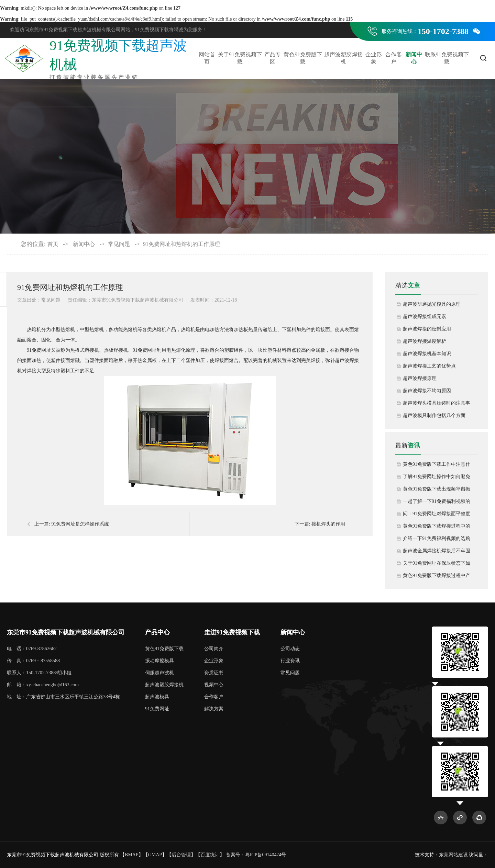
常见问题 (119, 244)
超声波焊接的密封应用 (427, 329)
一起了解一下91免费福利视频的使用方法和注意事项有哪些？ (437, 503)
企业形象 (374, 58)
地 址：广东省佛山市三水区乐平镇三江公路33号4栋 (63, 697)
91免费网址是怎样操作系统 (80, 524)
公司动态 (290, 649)
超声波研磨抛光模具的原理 (432, 304)
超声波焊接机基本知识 (427, 354)
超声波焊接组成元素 (425, 317)
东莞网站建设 (453, 855)
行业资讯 (290, 661)
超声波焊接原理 (420, 378)
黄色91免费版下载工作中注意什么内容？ (437, 466)
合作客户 (394, 58)
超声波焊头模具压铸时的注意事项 (437, 405)
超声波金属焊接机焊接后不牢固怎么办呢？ (437, 553)
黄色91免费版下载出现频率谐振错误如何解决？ (437, 491)
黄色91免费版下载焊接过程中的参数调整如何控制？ (437, 528)
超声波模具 (157, 697)
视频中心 (214, 685)
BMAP (132, 855)
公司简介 (214, 649)
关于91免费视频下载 (240, 58)
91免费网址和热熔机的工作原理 (181, 244)
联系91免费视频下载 (447, 58)
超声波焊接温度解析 (425, 341)
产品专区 (273, 58)
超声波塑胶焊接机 (343, 58)
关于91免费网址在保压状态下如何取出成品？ (437, 565)
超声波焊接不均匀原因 (427, 391)
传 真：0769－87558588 (33, 661)
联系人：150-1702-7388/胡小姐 (39, 673)
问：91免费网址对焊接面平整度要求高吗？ (437, 516)
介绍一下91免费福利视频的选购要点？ (437, 540)
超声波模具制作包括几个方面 (434, 415)
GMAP (155, 855)
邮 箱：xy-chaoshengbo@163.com (43, 685)
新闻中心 (414, 58)
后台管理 (181, 855)
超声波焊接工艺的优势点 (429, 366)
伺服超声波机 (159, 673)
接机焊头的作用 (328, 524)
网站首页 (207, 58)
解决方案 (214, 709)
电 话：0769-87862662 (32, 649)
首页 (53, 244)
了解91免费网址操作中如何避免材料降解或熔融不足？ (437, 478)
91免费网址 (157, 709)
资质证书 (214, 673)
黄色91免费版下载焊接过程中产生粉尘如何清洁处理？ (437, 577)
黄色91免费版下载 (303, 58)
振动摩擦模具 (159, 661)
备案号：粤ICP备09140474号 (256, 855)
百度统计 (210, 855)
